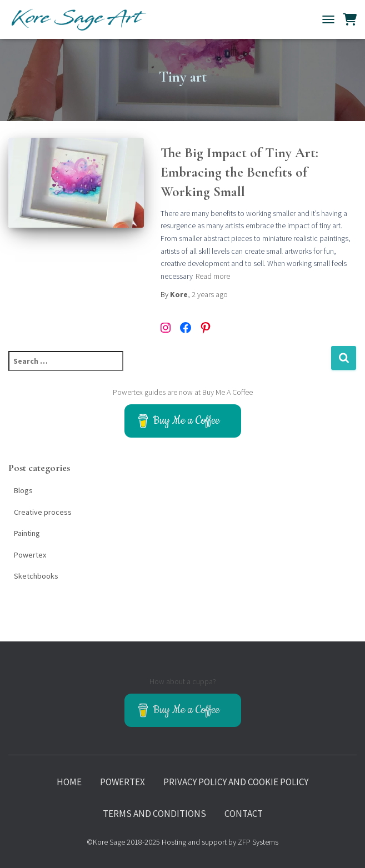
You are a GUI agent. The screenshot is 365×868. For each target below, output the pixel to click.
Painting (27, 533)
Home (69, 782)
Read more (213, 276)
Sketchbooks (36, 576)
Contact (244, 814)
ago (210, 294)
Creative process (43, 512)
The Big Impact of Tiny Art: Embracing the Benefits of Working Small (239, 172)
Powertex (30, 555)
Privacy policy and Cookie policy (236, 782)
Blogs (23, 490)
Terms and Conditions (154, 814)
